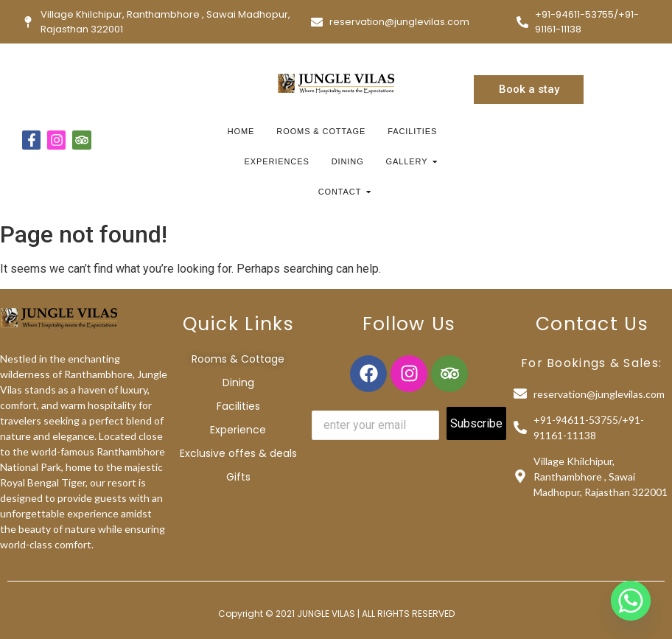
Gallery (409, 161)
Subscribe (476, 423)
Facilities (412, 131)
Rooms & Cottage (321, 131)
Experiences (277, 161)
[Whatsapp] (631, 601)
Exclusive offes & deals (238, 453)
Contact (342, 192)
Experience (238, 430)
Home (241, 131)
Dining (348, 161)
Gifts (238, 477)
